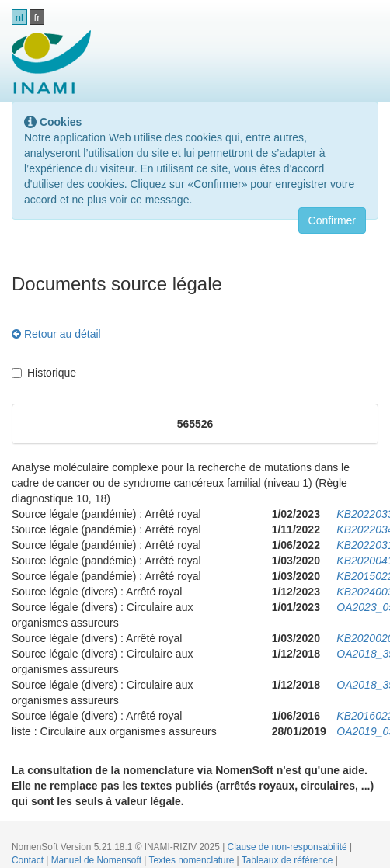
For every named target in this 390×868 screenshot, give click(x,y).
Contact (29, 860)
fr (37, 17)
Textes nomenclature (193, 860)
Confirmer (332, 220)
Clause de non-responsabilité (289, 847)
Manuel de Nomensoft (98, 860)
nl (19, 17)
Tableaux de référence (289, 860)
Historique (44, 373)
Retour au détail (56, 334)
